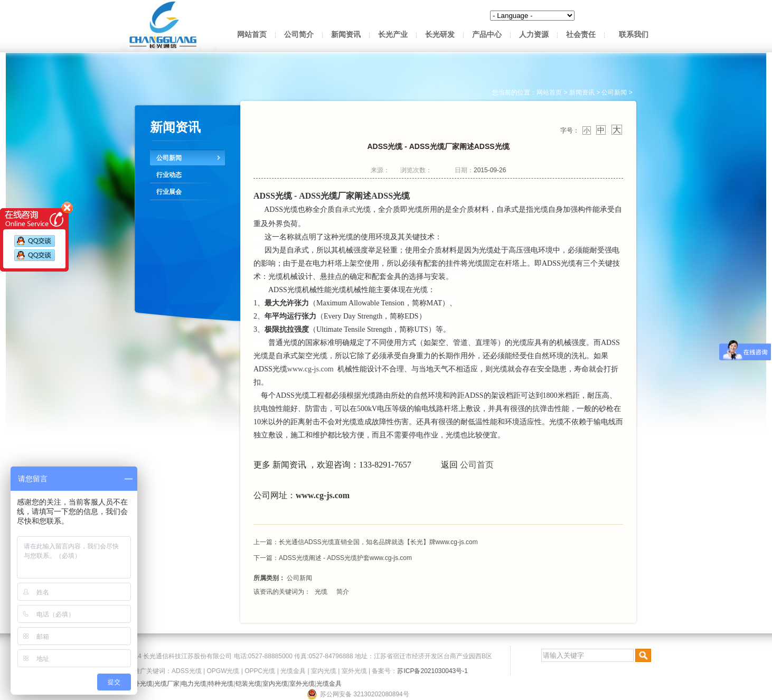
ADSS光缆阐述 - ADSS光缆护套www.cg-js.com (345, 558)
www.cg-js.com (310, 369)
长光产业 (393, 35)
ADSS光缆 (187, 671)
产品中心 (487, 35)
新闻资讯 (346, 35)
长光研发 (440, 35)
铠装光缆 (248, 684)
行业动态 (169, 175)
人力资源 (534, 35)
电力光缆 (194, 684)
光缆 (321, 592)
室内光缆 (324, 671)
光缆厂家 (167, 684)
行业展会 (169, 192)
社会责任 (581, 35)
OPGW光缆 (223, 671)
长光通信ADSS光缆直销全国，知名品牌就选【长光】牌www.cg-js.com (378, 542)
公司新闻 (169, 158)
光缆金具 (293, 671)
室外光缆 (354, 671)
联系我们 (634, 35)
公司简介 (299, 35)
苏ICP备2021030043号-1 (432, 671)
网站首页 (252, 35)
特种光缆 (221, 684)
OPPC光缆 (260, 671)
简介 (343, 592)
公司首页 (477, 465)
